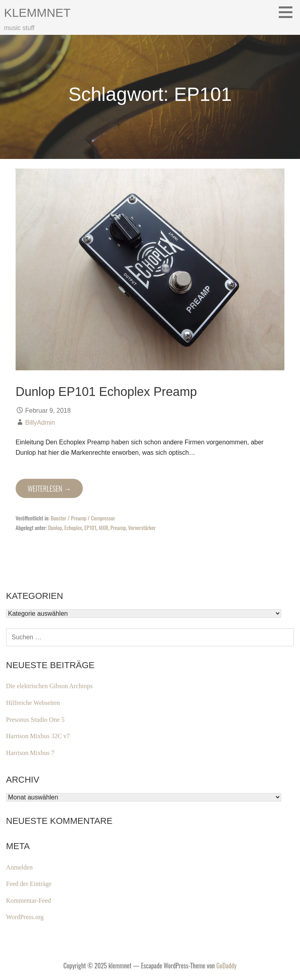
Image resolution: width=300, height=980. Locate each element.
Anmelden (19, 867)
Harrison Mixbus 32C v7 (38, 736)
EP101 (90, 527)
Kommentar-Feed (29, 901)
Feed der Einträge (29, 884)
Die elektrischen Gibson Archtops (49, 686)
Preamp (118, 527)
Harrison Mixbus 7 (30, 753)
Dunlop (55, 527)
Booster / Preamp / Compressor (83, 518)
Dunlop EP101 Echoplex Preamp (106, 392)
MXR (103, 527)
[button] (288, 12)
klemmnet (37, 13)
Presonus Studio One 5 (35, 720)
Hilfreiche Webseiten (33, 703)
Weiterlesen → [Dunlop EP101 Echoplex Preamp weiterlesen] (49, 488)
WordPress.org (25, 917)
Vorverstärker (142, 527)
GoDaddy (227, 966)
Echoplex (73, 527)
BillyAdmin (40, 423)
